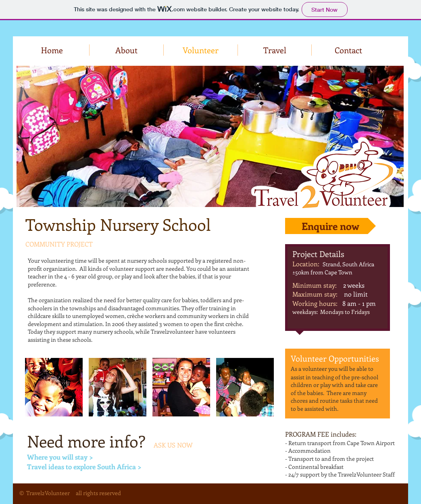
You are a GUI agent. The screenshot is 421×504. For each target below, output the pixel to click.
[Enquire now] (330, 226)
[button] (54, 387)
